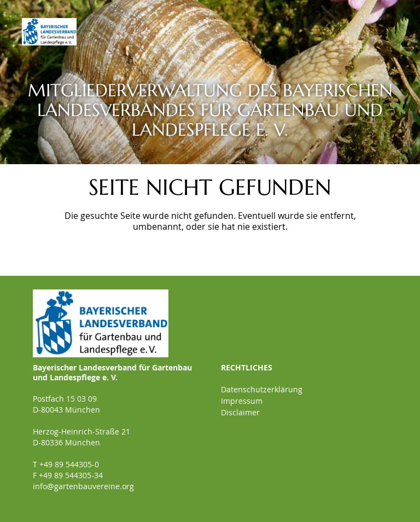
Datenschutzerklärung (262, 389)
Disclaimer (240, 412)
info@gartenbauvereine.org (83, 486)
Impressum (242, 401)
